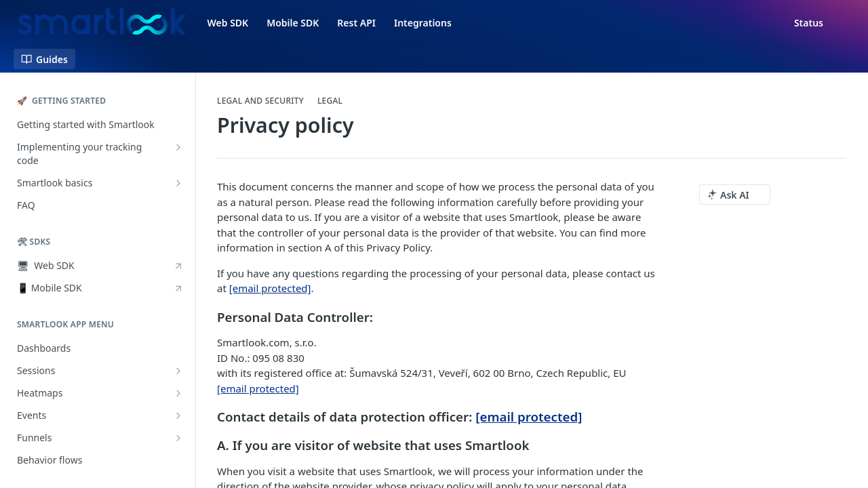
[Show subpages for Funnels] (178, 438)
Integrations (423, 23)
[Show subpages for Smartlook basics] (178, 183)
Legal (330, 101)
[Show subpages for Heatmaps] (178, 393)
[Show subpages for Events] (178, 415)
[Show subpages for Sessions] (178, 371)
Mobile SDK (293, 23)
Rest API (356, 23)
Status (809, 23)
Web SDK (228, 23)
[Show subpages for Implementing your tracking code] (178, 147)
